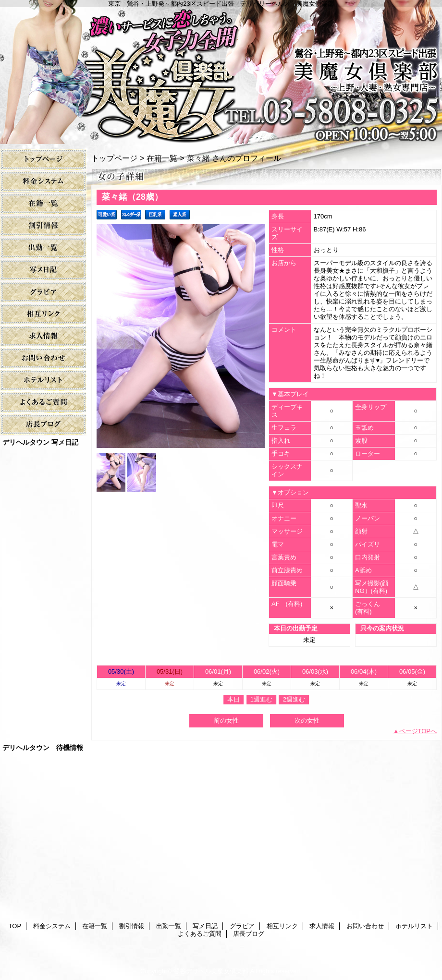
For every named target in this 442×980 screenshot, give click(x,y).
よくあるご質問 (43, 403)
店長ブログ (43, 425)
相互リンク (43, 314)
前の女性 (226, 720)
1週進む (261, 699)
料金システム (43, 182)
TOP (43, 160)
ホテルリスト (43, 381)
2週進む (294, 699)
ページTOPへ (418, 731)
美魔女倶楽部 (221, 72)
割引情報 (43, 226)
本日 (233, 699)
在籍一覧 (43, 204)
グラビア (43, 292)
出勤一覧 (43, 248)
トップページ (114, 158)
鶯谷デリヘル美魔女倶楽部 (211, 971)
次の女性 (307, 720)
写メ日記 (43, 270)
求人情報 (43, 336)
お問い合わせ (43, 358)
